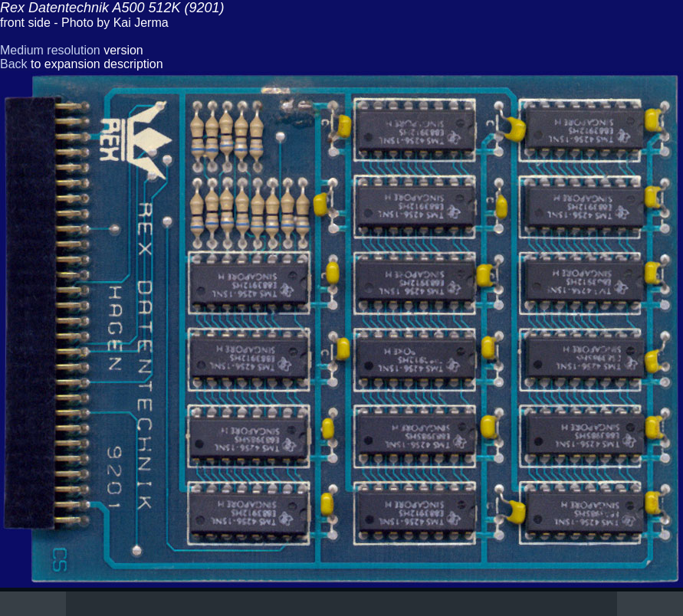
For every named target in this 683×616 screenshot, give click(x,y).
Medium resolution (50, 50)
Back (14, 64)
